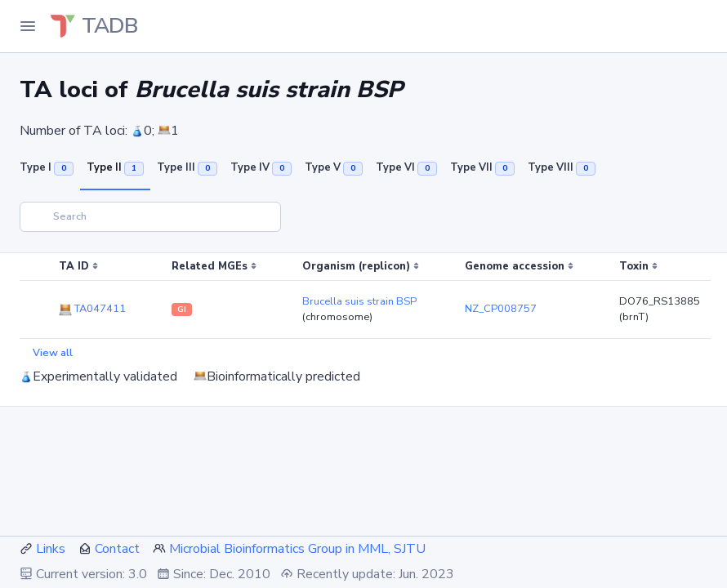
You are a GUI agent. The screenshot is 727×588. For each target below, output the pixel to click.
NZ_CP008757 (501, 309)
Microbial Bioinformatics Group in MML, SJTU (297, 549)
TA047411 (92, 309)
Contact (117, 549)
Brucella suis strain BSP (359, 301)
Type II (115, 167)
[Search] (150, 217)
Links (51, 549)
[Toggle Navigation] (28, 26)
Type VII (482, 167)
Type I (47, 167)
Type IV (261, 167)
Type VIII (562, 167)
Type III (187, 167)
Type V (334, 167)
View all (53, 353)
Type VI (406, 167)
